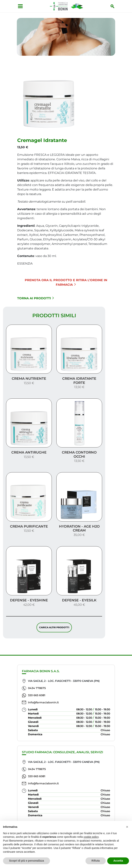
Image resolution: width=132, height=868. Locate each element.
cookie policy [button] (91, 837)
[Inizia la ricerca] (114, 6)
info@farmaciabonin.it (43, 702)
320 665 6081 (37, 695)
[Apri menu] (19, 6)
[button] (127, 827)
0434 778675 (37, 688)
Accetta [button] (118, 861)
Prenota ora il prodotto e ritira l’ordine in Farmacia (66, 284)
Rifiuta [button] (96, 861)
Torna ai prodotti (36, 300)
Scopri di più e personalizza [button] (26, 861)
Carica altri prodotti (54, 629)
